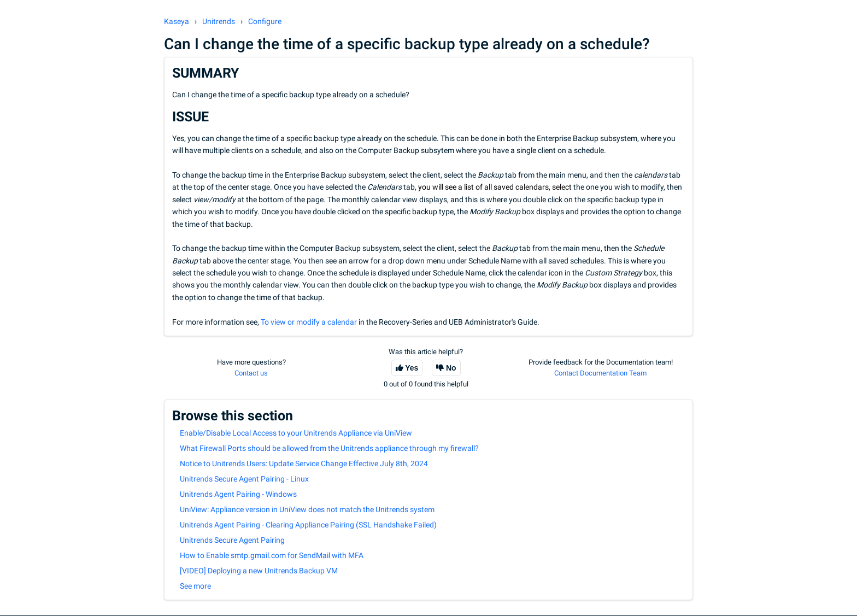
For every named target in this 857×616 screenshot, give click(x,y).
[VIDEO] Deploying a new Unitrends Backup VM (259, 571)
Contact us (251, 373)
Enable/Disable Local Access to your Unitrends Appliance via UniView (296, 433)
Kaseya (177, 21)
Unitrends (219, 21)
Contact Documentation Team (600, 373)
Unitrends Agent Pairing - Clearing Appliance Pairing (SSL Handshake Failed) (308, 525)
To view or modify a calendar (310, 322)
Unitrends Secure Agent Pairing (232, 540)
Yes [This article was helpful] (412, 368)
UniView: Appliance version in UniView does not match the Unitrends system (307, 509)
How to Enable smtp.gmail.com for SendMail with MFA (272, 555)
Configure (265, 21)
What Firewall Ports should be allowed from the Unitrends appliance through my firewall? (329, 448)
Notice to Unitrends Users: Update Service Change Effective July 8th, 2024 (304, 464)
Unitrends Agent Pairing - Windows (238, 494)
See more (195, 586)
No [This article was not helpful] (451, 368)
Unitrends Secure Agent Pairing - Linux (244, 479)
